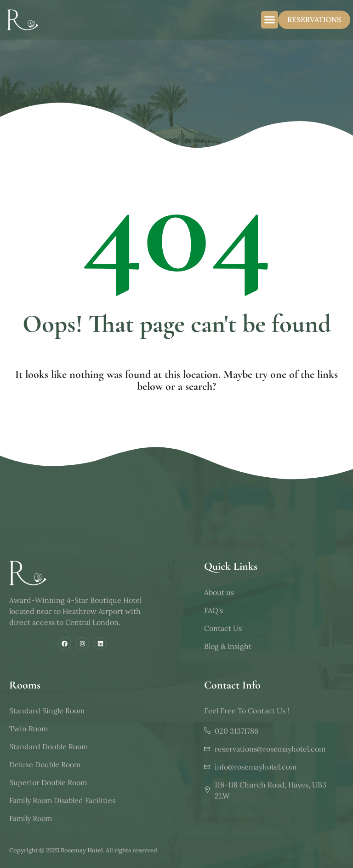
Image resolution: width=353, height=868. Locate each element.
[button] (270, 20)
